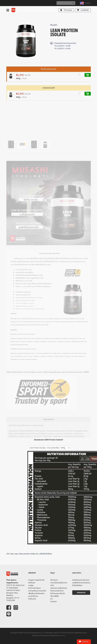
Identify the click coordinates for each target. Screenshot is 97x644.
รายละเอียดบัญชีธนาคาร (59, 583)
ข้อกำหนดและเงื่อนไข (58, 593)
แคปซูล (31, 585)
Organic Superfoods (36, 580)
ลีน (37, 554)
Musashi (54, 25)
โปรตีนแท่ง (32, 599)
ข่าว (52, 599)
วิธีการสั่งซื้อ (54, 596)
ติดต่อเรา (54, 602)
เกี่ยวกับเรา (54, 580)
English (88, 3)
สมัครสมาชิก (81, 593)
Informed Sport (34, 588)
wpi (16, 554)
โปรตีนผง (32, 583)
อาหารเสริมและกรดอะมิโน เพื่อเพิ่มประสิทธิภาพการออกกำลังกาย (37, 593)
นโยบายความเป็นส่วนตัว (59, 588)
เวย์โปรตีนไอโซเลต (46, 554)
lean (12, 554)
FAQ (52, 585)
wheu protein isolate (27, 554)
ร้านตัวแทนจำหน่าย (57, 591)
